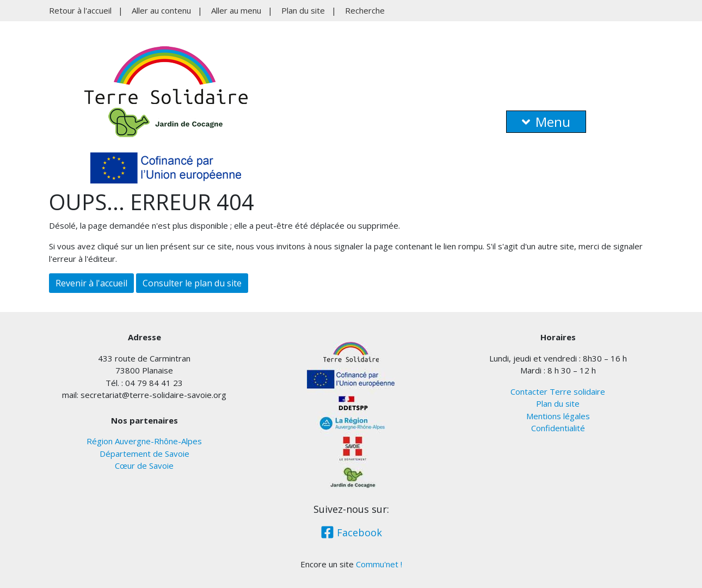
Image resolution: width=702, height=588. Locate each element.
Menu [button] (546, 122)
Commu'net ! (379, 564)
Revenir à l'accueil (91, 283)
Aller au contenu (161, 10)
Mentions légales (558, 416)
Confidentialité (558, 428)
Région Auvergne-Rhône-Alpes (144, 441)
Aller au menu (236, 10)
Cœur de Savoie (144, 465)
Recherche (365, 10)
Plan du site (303, 10)
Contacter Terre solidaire (558, 391)
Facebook (351, 532)
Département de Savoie (144, 454)
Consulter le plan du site (192, 283)
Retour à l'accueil (80, 10)
